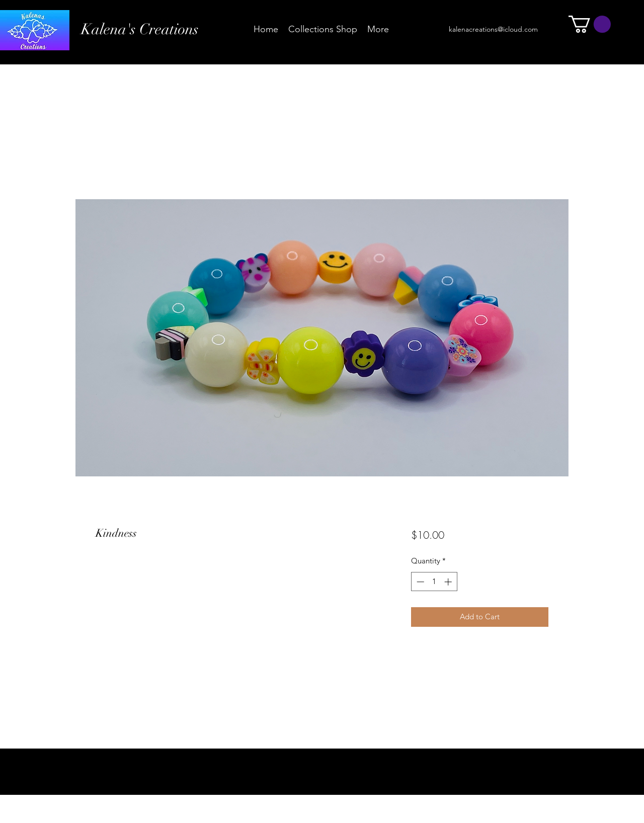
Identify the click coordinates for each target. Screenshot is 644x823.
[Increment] (449, 582)
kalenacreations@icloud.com (493, 29)
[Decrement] (419, 582)
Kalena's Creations (140, 29)
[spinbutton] (434, 582)
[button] (590, 24)
